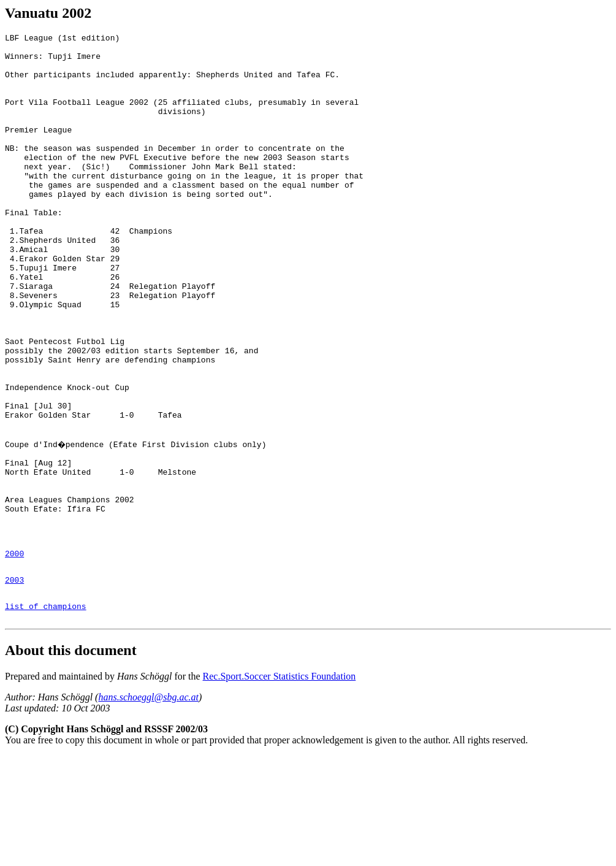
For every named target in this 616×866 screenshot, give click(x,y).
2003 (14, 684)
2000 (14, 654)
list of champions (46, 715)
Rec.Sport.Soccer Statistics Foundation (279, 787)
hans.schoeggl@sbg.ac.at (148, 807)
